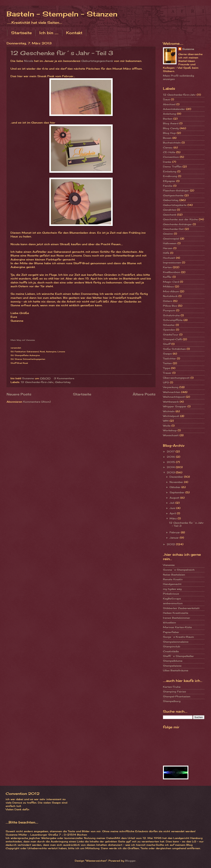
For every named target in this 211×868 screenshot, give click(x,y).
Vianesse (169, 565)
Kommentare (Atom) (37, 402)
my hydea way (172, 589)
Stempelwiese (172, 666)
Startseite (21, 33)
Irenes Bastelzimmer (177, 618)
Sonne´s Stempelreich (179, 570)
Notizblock (170, 296)
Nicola (29, 61)
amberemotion (173, 603)
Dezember (177, 477)
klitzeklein (169, 622)
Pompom (169, 310)
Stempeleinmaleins (176, 642)
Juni (173, 508)
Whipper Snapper (175, 406)
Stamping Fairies (174, 691)
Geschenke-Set (173, 229)
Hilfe (166, 253)
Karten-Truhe (172, 687)
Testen (167, 363)
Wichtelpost (171, 416)
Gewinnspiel (171, 239)
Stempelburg (172, 701)
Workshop (170, 430)
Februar (175, 532)
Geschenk (170, 215)
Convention (171, 157)
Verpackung (171, 387)
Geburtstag (63, 382)
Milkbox (168, 286)
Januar (175, 538)
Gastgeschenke (173, 195)
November (177, 482)
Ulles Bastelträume (176, 670)
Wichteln (169, 411)
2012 (171, 544)
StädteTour (171, 335)
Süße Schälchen (174, 349)
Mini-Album (171, 291)
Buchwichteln (172, 143)
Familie (168, 186)
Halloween (170, 243)
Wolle (167, 426)
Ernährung (170, 176)
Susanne (188, 49)
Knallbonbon (172, 272)
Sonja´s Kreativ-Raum (178, 637)
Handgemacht (172, 584)
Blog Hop (169, 133)
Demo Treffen (172, 167)
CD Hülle (169, 152)
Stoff (167, 344)
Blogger (130, 861)
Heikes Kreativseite (176, 613)
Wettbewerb (171, 402)
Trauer (167, 373)
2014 (171, 467)
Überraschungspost (176, 378)
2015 (171, 462)
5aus (166, 99)
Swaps (167, 354)
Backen (168, 119)
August (175, 498)
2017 (171, 451)
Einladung (170, 171)
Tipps (167, 368)
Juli (172, 503)
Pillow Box (170, 306)
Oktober (175, 487)
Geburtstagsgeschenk (97, 61)
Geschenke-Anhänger (177, 224)
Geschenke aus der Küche (180, 219)
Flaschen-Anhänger (176, 190)
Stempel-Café (172, 339)
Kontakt (74, 33)
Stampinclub (172, 646)
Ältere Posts (144, 394)
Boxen (167, 138)
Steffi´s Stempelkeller (178, 656)
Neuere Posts (19, 394)
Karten (167, 267)
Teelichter (169, 358)
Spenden (169, 330)
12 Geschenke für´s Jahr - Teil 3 (62, 53)
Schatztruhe (171, 315)
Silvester (169, 325)
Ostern (168, 301)
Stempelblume (173, 661)
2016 (171, 457)
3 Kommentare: (65, 378)
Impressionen (172, 262)
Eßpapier (169, 181)
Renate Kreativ (173, 579)
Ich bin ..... (49, 33)
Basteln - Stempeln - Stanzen (62, 14)
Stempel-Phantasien (177, 696)
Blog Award (171, 123)
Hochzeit (169, 258)
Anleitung (169, 114)
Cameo (168, 147)
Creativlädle (171, 651)
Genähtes (169, 210)
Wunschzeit (171, 435)
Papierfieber (171, 632)
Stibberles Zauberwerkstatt (181, 608)
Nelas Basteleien (174, 575)
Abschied (169, 104)
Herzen (168, 248)
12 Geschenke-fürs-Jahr (37, 382)
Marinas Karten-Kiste (177, 627)
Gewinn (168, 234)
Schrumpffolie (173, 320)
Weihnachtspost (174, 397)
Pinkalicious (171, 594)
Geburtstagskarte (175, 205)
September (177, 492)
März (174, 518)
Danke (167, 162)
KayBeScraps (172, 599)
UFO (166, 382)
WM (166, 421)
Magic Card (171, 282)
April (173, 513)
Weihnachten (172, 392)
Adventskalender (174, 109)
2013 (171, 472)
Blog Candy (171, 128)
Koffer (167, 277)
